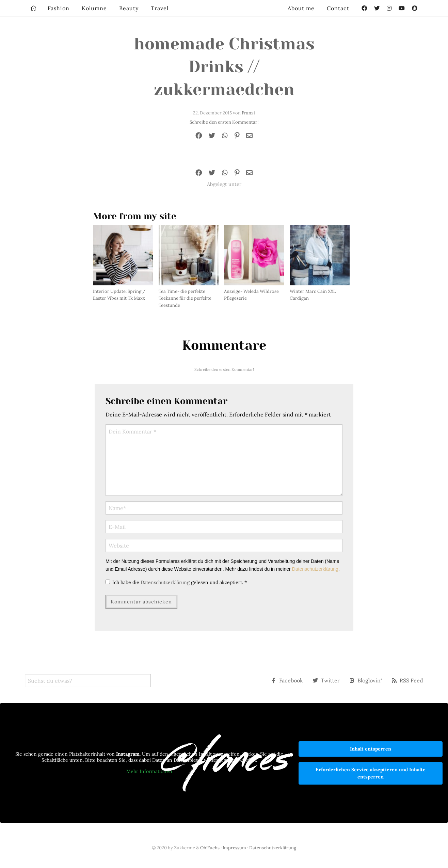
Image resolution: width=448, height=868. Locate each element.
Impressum (234, 848)
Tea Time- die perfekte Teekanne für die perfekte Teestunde (185, 298)
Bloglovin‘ (366, 680)
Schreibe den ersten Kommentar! (224, 122)
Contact (338, 8)
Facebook (287, 680)
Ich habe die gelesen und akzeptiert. (176, 582)
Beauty (129, 8)
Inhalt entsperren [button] (371, 749)
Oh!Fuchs (210, 848)
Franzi (248, 113)
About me (301, 8)
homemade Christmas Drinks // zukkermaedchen (224, 67)
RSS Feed (407, 680)
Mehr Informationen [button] (149, 771)
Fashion (59, 8)
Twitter (326, 680)
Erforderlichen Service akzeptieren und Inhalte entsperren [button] (371, 773)
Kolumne (94, 8)
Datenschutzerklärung (315, 569)
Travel (160, 8)
